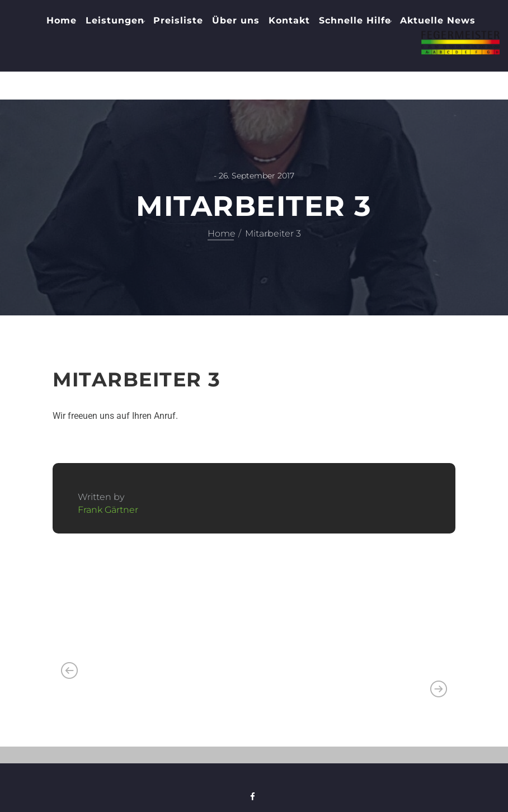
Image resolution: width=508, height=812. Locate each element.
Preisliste (178, 20)
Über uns (236, 20)
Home (62, 20)
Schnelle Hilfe (355, 20)
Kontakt (289, 20)
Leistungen (115, 20)
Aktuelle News (438, 20)
